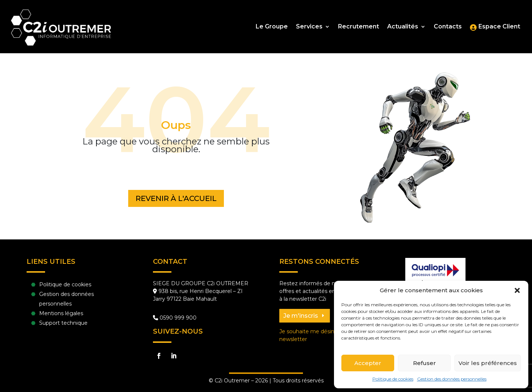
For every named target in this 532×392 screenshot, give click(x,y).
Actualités (403, 27)
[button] (517, 290)
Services (309, 27)
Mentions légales (61, 313)
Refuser (424, 363)
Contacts (448, 27)
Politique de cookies (393, 379)
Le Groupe (272, 27)
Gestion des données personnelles (452, 379)
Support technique (63, 323)
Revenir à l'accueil (176, 198)
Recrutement (359, 27)
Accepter (368, 363)
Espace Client (499, 27)
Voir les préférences (488, 363)
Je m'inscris (301, 316)
